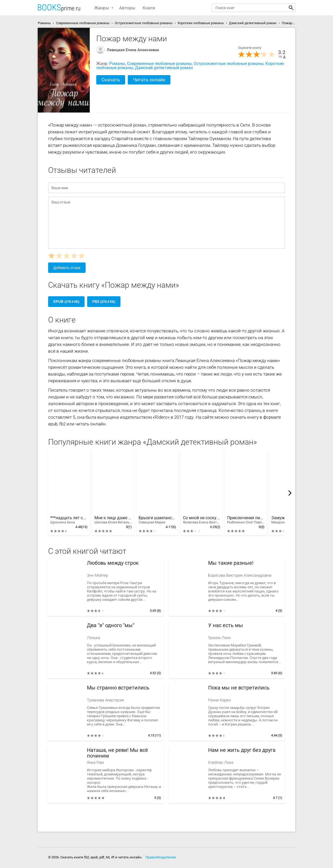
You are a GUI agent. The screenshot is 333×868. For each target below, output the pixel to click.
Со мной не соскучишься (202, 520)
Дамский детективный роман (164, 68)
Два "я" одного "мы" (111, 625)
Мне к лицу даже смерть (113, 520)
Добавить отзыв (67, 268)
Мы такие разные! (231, 563)
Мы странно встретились (118, 688)
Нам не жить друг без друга (242, 750)
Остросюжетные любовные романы (229, 64)
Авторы (127, 8)
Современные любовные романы (159, 64)
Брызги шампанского (157, 520)
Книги (149, 8)
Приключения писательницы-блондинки (246, 520)
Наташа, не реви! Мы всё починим (117, 753)
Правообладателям (161, 857)
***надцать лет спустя (69, 520)
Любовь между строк (113, 563)
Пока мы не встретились (239, 688)
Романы (117, 64)
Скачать (111, 80)
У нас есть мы (226, 625)
